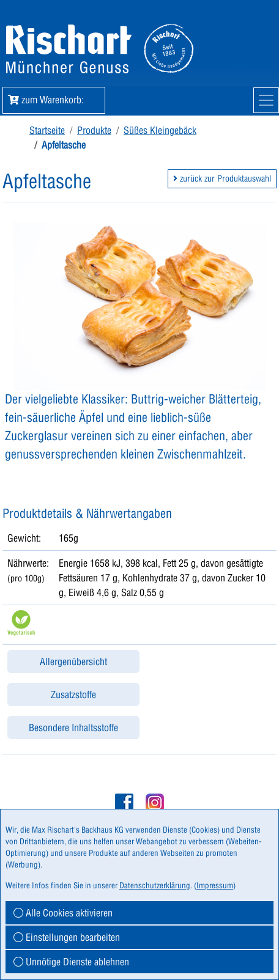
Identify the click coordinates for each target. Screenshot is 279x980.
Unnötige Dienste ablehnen (71, 962)
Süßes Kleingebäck (160, 130)
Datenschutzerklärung (155, 885)
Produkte (94, 130)
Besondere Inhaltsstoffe (73, 728)
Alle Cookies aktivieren (63, 913)
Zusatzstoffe (73, 694)
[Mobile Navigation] (266, 100)
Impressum (215, 885)
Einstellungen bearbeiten (67, 937)
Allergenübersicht (73, 661)
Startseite (47, 130)
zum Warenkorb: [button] (54, 100)
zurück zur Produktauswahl (222, 179)
